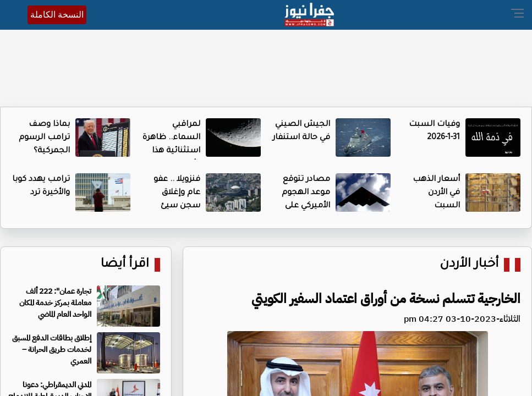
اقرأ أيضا (125, 265)
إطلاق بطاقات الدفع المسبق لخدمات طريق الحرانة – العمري (52, 350)
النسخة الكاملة (57, 15)
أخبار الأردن (469, 265)
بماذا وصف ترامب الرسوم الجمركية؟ (44, 138)
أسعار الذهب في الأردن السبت (436, 193)
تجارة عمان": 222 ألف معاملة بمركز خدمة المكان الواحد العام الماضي (55, 303)
